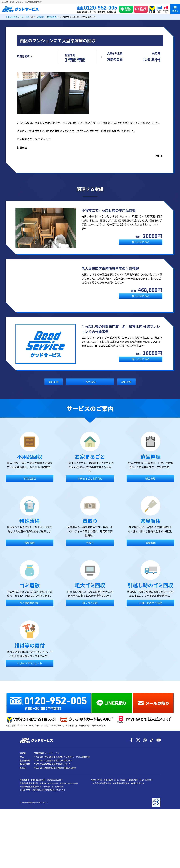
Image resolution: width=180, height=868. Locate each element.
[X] (138, 791)
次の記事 (126, 387)
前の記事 (54, 387)
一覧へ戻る (90, 387)
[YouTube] (158, 791)
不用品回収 (23, 59)
